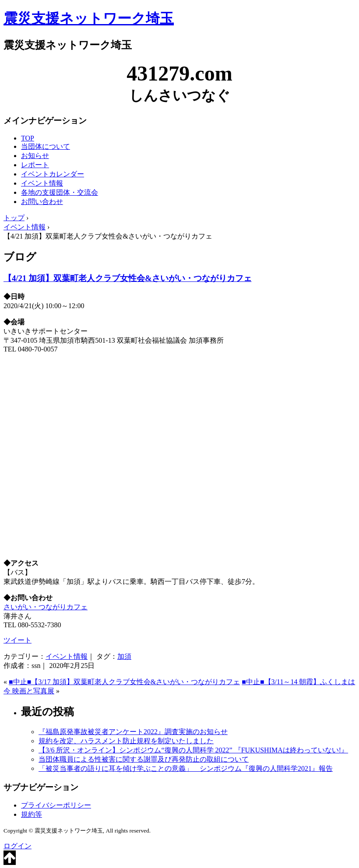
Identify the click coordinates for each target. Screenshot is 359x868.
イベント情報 (42, 183)
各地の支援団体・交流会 (60, 192)
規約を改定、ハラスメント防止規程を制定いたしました (126, 741)
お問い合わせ (42, 202)
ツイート (18, 640)
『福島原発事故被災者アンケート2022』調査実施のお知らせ (133, 732)
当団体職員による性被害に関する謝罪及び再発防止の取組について (144, 759)
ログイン (18, 846)
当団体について (46, 146)
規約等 (32, 814)
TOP (28, 138)
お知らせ (35, 156)
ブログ (20, 257)
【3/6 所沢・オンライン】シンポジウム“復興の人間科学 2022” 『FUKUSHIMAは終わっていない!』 (193, 750)
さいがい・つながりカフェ (46, 607)
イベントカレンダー (53, 174)
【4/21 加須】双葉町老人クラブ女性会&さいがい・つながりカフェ (128, 278)
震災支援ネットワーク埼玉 (89, 18)
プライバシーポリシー (56, 805)
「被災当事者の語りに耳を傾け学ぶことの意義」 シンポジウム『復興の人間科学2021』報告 (186, 768)
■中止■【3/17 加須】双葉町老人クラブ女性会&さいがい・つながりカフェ (124, 682)
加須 (124, 656)
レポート (35, 165)
